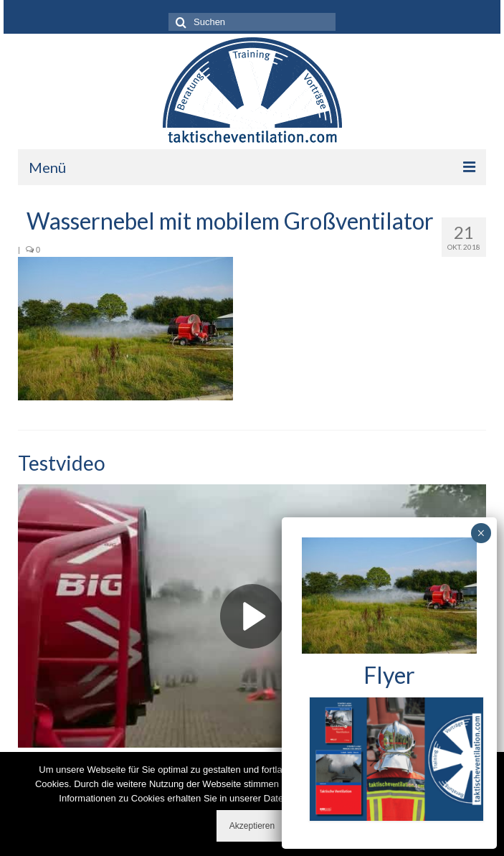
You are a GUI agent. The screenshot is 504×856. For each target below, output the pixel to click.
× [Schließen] (481, 533)
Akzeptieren (252, 826)
